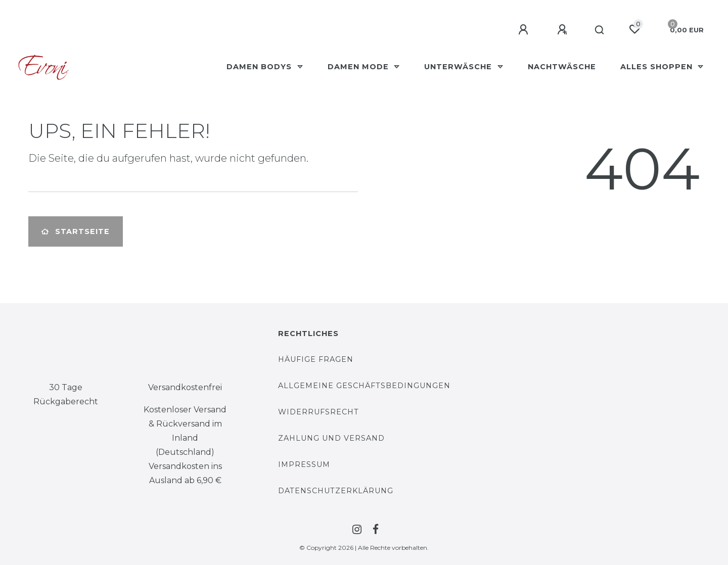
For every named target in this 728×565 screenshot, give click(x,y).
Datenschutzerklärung (336, 491)
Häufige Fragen (316, 359)
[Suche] (600, 30)
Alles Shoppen (658, 67)
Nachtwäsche (562, 67)
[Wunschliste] (634, 29)
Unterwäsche (459, 67)
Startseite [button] (76, 231)
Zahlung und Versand (331, 438)
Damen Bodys (260, 67)
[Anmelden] (525, 30)
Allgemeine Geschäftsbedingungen (364, 386)
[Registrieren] (564, 30)
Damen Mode (359, 67)
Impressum (304, 464)
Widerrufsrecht (318, 412)
